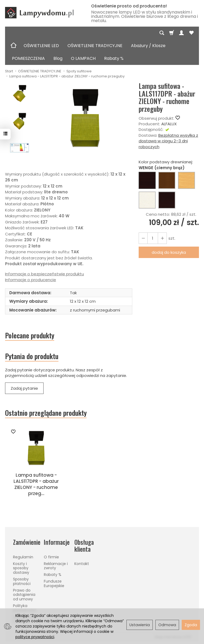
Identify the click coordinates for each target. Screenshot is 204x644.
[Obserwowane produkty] (191, 33)
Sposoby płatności (22, 581)
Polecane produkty (30, 335)
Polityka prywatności (24, 608)
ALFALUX (169, 124)
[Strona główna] (44, 13)
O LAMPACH (83, 58)
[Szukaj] (162, 33)
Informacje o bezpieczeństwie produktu (44, 274)
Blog (58, 58)
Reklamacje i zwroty (56, 566)
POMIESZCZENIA (28, 58)
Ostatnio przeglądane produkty (46, 413)
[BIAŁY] (147, 200)
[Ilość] (153, 238)
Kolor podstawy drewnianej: (166, 165)
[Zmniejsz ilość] (162, 238)
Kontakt (82, 564)
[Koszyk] (172, 33)
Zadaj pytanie (24, 388)
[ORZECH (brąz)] (167, 180)
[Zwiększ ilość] (143, 238)
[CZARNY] (167, 200)
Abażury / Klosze (148, 46)
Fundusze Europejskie (54, 583)
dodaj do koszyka (169, 252)
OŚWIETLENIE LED (41, 46)
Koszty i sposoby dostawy (21, 568)
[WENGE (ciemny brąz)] (147, 180)
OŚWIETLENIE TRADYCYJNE (95, 46)
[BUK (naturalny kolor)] (186, 180)
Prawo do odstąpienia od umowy (24, 595)
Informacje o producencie (31, 280)
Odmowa (167, 625)
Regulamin (23, 557)
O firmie (51, 557)
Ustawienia (140, 625)
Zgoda (191, 625)
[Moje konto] (181, 33)
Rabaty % (114, 58)
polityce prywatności (35, 637)
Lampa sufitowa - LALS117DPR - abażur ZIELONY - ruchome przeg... (36, 484)
